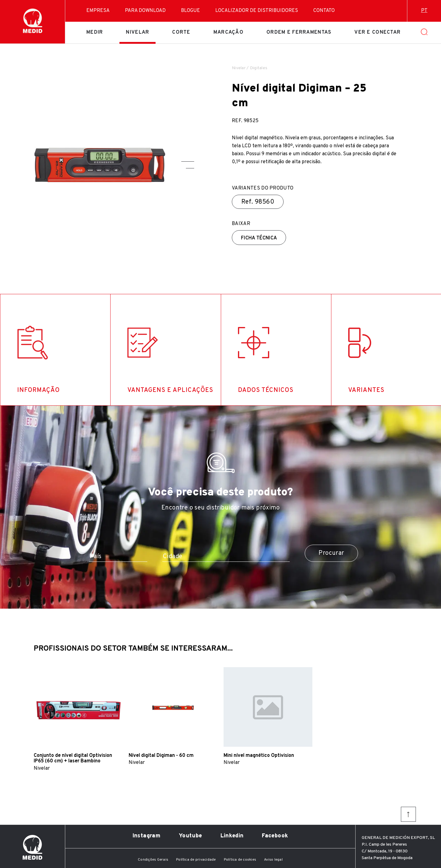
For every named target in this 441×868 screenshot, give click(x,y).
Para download (145, 11)
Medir (95, 32)
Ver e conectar (377, 32)
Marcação (228, 32)
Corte (181, 32)
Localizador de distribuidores (257, 11)
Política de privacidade (196, 860)
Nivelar (138, 32)
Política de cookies (240, 860)
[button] (188, 162)
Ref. (258, 202)
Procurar (331, 553)
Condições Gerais (153, 860)
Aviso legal (273, 860)
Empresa (98, 11)
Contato (324, 11)
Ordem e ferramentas (299, 32)
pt (424, 11)
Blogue (190, 11)
